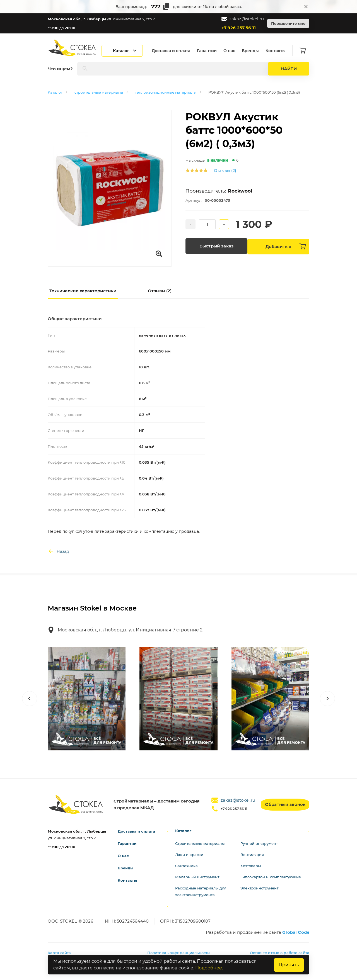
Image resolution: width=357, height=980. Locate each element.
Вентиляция (253, 855)
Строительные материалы (202, 843)
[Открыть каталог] (126, 51)
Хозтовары (252, 866)
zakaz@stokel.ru (243, 19)
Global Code (296, 932)
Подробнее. (209, 968)
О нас (233, 51)
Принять (288, 965)
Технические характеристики (83, 291)
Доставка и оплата (174, 51)
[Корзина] (306, 51)
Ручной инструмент (261, 843)
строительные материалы (99, 92)
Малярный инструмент (199, 877)
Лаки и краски (190, 855)
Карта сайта (59, 953)
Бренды (254, 51)
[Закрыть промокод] (306, 7)
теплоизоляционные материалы (166, 92)
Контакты (279, 51)
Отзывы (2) (225, 171)
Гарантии (210, 51)
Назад (58, 551)
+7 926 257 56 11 (239, 28)
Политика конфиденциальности (179, 953)
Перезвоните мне (288, 23)
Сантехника (187, 866)
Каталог (55, 92)
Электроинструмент (262, 895)
